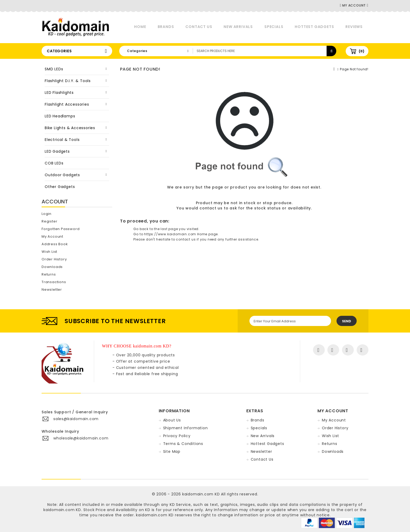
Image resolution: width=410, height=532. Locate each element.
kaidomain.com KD (201, 494)
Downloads (52, 267)
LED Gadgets (57, 151)
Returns (49, 274)
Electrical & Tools (62, 140)
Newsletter (52, 290)
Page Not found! (354, 69)
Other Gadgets (60, 187)
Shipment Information (186, 428)
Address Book (55, 244)
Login (47, 214)
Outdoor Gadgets (62, 175)
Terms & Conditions (183, 444)
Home (140, 27)
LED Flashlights (59, 93)
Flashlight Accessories (67, 104)
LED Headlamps (60, 116)
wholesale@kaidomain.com (81, 438)
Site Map (172, 451)
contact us (211, 208)
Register (49, 221)
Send (347, 321)
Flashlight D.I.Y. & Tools (68, 81)
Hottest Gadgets (314, 27)
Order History (54, 259)
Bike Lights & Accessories (70, 128)
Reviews (354, 27)
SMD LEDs (54, 69)
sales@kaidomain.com (76, 419)
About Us (172, 420)
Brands (166, 27)
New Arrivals (238, 27)
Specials (274, 27)
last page (169, 229)
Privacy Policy (177, 436)
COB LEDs (54, 163)
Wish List (49, 252)
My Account (52, 236)
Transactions (54, 282)
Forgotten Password (61, 229)
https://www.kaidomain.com (170, 234)
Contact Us (199, 27)
